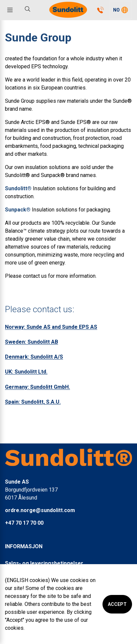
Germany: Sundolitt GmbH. (37, 387)
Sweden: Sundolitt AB (32, 342)
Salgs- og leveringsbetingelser (44, 563)
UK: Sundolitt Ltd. (26, 372)
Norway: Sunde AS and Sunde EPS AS (51, 327)
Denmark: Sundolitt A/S (34, 357)
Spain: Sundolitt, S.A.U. (33, 402)
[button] (121, 10)
